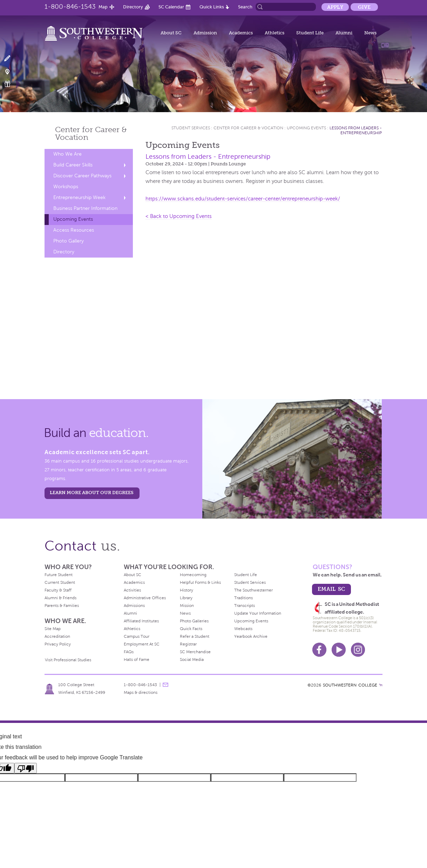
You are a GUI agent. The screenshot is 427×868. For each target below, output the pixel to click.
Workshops (66, 187)
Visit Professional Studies (68, 660)
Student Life (310, 33)
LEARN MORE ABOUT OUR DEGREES (92, 493)
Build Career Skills (73, 165)
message (165, 685)
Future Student (59, 575)
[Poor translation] (26, 768)
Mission (187, 606)
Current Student (60, 582)
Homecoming (193, 575)
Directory (133, 7)
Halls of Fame (137, 659)
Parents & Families (62, 606)
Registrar (188, 644)
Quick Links (212, 7)
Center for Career (91, 133)
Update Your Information (258, 613)
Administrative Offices (145, 598)
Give (364, 7)
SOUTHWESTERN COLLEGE (350, 685)
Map (103, 7)
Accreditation (57, 636)
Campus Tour (137, 636)
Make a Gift (11, 84)
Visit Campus (11, 71)
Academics (241, 33)
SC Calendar (171, 7)
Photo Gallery (69, 241)
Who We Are (67, 154)
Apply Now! (11, 59)
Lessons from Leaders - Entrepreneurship (356, 130)
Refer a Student (195, 636)
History (187, 590)
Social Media (192, 659)
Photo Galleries (194, 621)
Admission (205, 33)
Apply (335, 7)
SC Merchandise (195, 652)
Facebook (319, 650)
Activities (132, 590)
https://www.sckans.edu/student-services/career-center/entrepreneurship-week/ (243, 199)
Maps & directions (141, 692)
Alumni (344, 33)
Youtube (339, 650)
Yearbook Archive (251, 636)
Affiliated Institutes (141, 621)
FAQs (129, 652)
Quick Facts (191, 629)
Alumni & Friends (60, 598)
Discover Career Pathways (82, 176)
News (370, 33)
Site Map (53, 629)
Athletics (274, 33)
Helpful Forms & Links (200, 582)
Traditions (243, 598)
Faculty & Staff (58, 590)
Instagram (358, 650)
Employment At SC (142, 644)
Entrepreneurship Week (79, 197)
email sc (331, 589)
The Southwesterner (253, 590)
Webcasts (243, 629)
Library (186, 598)
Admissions (134, 606)
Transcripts (245, 606)
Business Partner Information (85, 208)
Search (245, 7)
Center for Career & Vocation (248, 128)
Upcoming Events (73, 219)
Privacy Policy (58, 644)
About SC (171, 33)
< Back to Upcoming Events (179, 216)
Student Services (191, 128)
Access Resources (74, 230)
